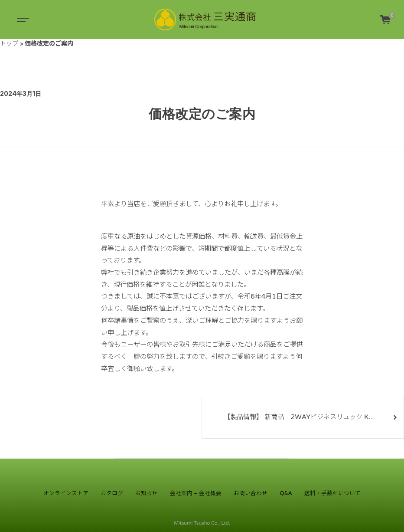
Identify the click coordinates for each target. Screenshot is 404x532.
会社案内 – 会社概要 (196, 493)
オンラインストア (66, 493)
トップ (9, 44)
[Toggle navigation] (22, 20)
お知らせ (147, 493)
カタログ (112, 493)
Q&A (286, 493)
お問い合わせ (251, 493)
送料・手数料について (332, 493)
